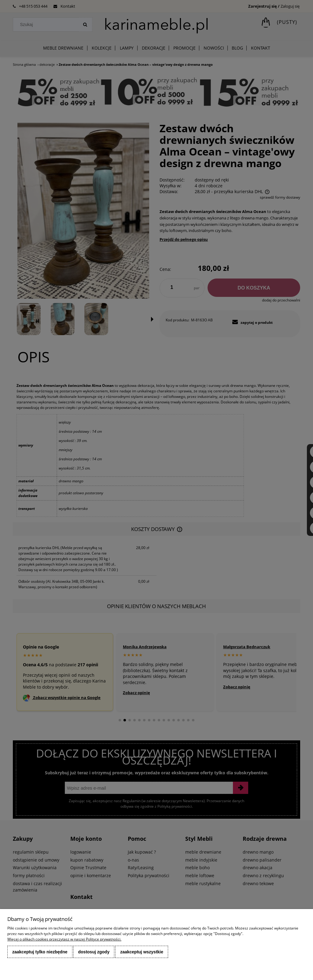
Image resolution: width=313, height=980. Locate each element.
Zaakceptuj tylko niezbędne (40, 952)
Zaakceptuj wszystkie (142, 952)
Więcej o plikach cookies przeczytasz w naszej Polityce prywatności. (64, 939)
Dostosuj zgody (94, 952)
